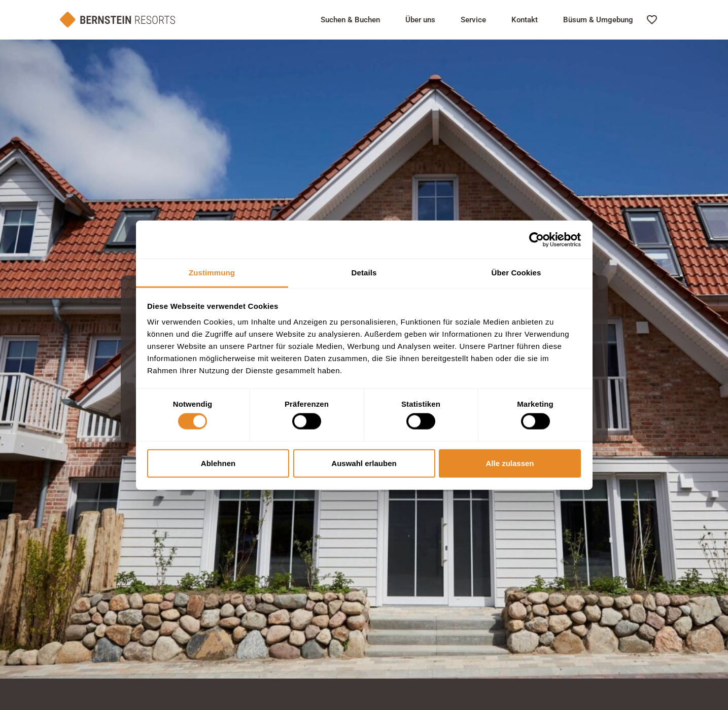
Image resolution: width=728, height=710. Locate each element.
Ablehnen (218, 463)
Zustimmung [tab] (212, 273)
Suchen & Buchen (350, 20)
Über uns (420, 20)
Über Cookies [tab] (516, 273)
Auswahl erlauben (364, 463)
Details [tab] (364, 273)
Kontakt (525, 20)
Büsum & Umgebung (598, 20)
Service (473, 20)
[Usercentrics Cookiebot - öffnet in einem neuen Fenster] (536, 239)
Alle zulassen (510, 463)
